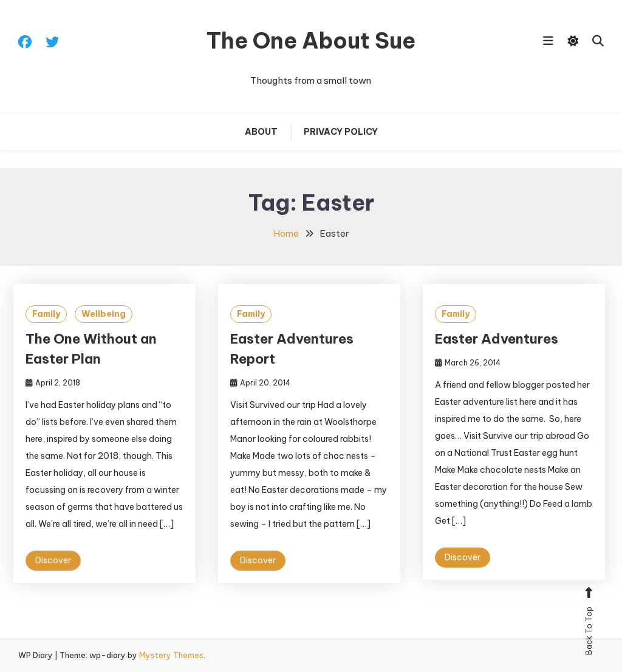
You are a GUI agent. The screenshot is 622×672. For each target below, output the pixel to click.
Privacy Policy (341, 132)
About (261, 132)
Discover (53, 560)
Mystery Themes (171, 655)
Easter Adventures (497, 339)
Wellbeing (104, 314)
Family (46, 314)
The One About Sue (311, 41)
